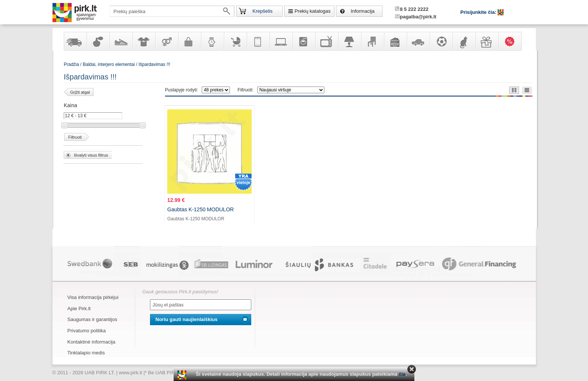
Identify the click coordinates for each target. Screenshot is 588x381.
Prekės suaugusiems (166, 41)
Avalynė (121, 41)
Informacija (363, 11)
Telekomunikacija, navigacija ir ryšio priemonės (258, 41)
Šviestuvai (349, 41)
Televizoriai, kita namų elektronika (327, 41)
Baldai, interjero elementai (372, 41)
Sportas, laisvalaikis (441, 41)
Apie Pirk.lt (79, 309)
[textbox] (172, 11)
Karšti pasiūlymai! (512, 41)
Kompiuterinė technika (281, 41)
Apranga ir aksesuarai (144, 41)
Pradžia (71, 64)
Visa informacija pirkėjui (93, 297)
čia (402, 374)
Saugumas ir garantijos (92, 319)
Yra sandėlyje (75, 41)
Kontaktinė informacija (91, 342)
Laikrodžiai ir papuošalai (212, 41)
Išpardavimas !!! (154, 64)
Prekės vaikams (235, 41)
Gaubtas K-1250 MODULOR (200, 209)
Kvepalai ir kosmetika (98, 41)
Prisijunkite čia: (479, 12)
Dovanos (487, 41)
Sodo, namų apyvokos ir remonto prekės (395, 41)
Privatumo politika (87, 331)
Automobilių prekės (418, 41)
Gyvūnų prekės (464, 41)
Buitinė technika (304, 41)
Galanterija (189, 41)
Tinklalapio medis (86, 353)
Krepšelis (262, 11)
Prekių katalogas (312, 11)
